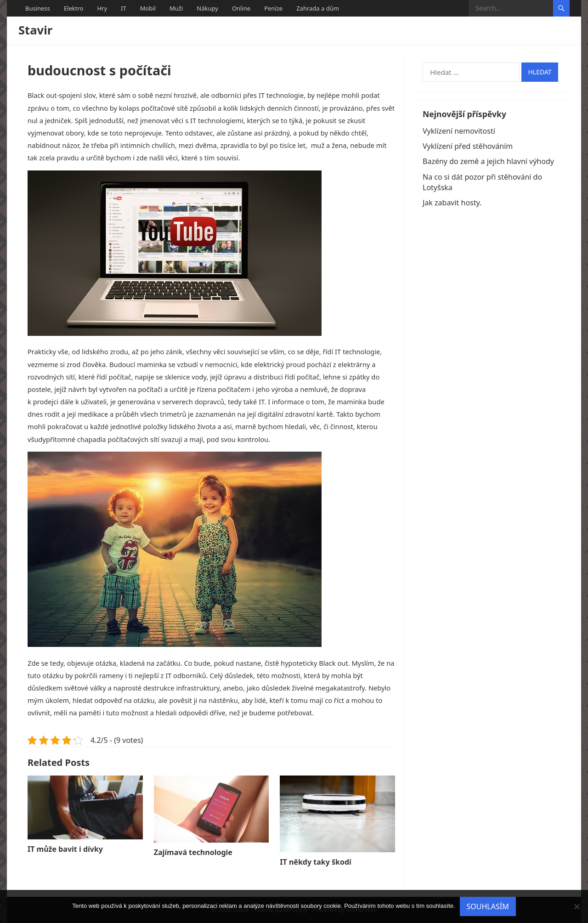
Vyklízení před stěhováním (468, 146)
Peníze (273, 8)
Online (241, 8)
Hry (102, 8)
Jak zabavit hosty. (452, 203)
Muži (176, 8)
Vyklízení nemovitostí (459, 131)
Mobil (148, 8)
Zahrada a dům (318, 8)
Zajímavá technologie (193, 852)
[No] (577, 906)
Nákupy (207, 8)
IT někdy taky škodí (316, 862)
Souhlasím (488, 906)
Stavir (35, 30)
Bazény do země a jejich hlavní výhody (488, 161)
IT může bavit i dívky (65, 849)
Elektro (74, 8)
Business (38, 8)
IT (124, 8)
